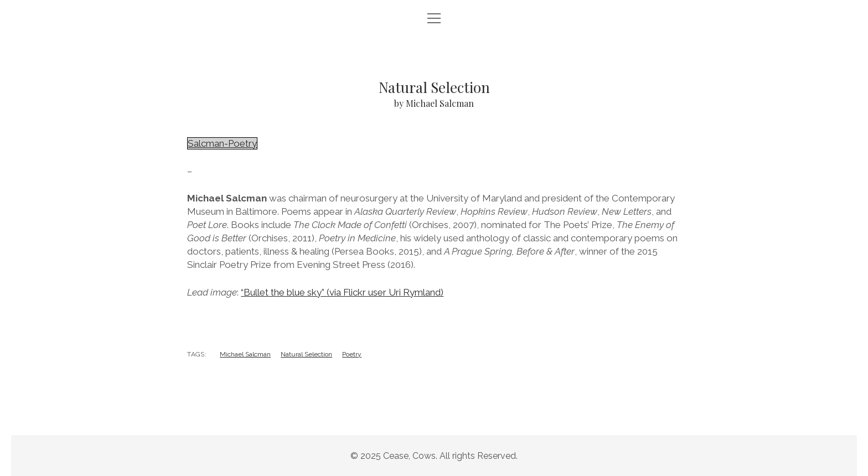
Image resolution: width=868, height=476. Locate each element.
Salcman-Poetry (222, 143)
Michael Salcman (245, 354)
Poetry (352, 354)
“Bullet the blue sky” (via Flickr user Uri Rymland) (342, 292)
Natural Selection (306, 354)
